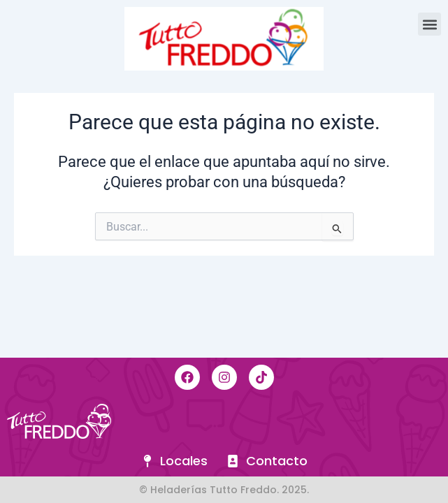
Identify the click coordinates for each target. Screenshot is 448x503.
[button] (429, 24)
